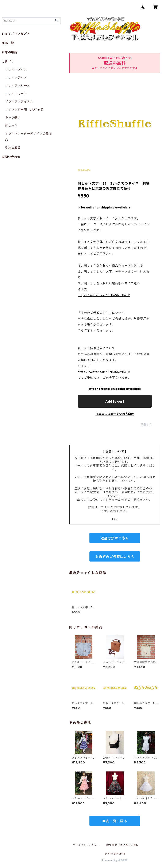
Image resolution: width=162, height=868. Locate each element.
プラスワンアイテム (19, 102)
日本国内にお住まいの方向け (115, 414)
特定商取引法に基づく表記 (123, 845)
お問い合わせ (11, 157)
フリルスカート (16, 94)
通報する (146, 424)
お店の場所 (9, 52)
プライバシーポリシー (86, 845)
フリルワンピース (18, 86)
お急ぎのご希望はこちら (115, 557)
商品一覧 (8, 43)
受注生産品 (13, 148)
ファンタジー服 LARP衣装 (24, 110)
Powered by (115, 860)
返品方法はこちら (115, 538)
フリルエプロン (16, 70)
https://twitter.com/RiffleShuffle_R (104, 295)
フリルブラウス (16, 78)
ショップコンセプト (16, 34)
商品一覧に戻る (115, 821)
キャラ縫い (13, 118)
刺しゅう (11, 126)
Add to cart (115, 401)
